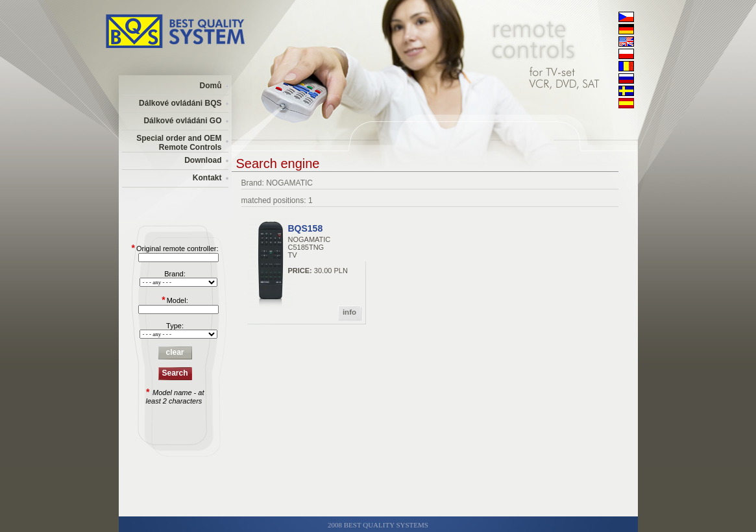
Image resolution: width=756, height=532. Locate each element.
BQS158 (306, 228)
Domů (211, 86)
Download (203, 160)
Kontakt (207, 178)
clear (175, 352)
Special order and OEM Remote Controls (179, 143)
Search (175, 373)
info (349, 312)
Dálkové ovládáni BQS (180, 103)
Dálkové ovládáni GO (182, 121)
